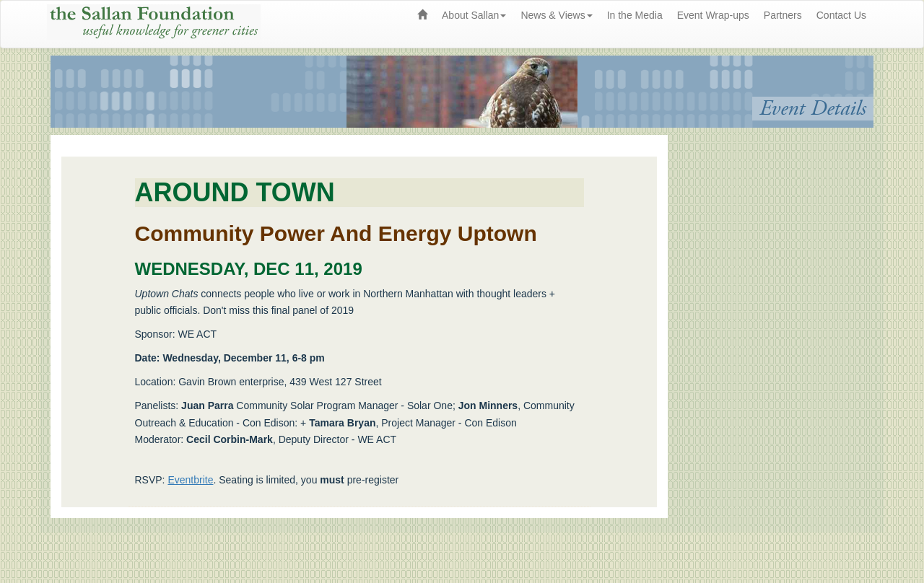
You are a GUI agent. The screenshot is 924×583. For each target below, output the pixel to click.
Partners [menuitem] (783, 15)
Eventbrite (190, 480)
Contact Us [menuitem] (841, 15)
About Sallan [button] (474, 15)
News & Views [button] (556, 15)
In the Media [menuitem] (635, 15)
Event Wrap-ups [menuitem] (713, 15)
